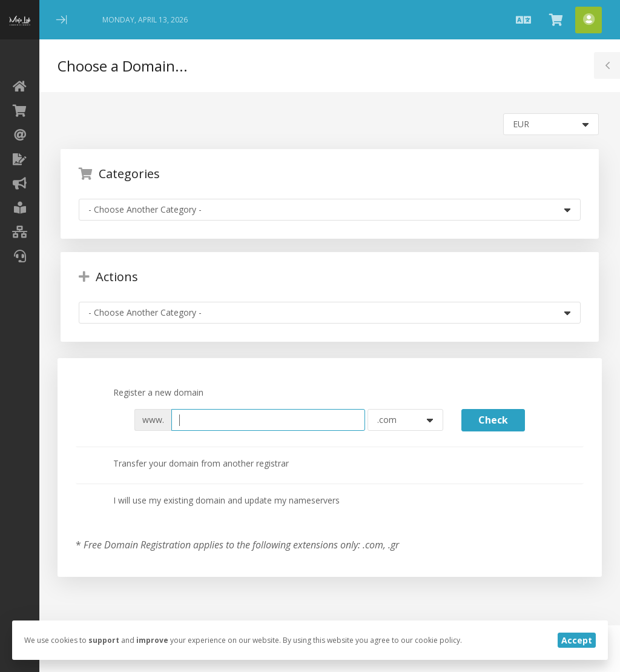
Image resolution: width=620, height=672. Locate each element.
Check (493, 420)
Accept (577, 640)
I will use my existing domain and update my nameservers (217, 501)
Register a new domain (149, 393)
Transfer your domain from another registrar (191, 464)
